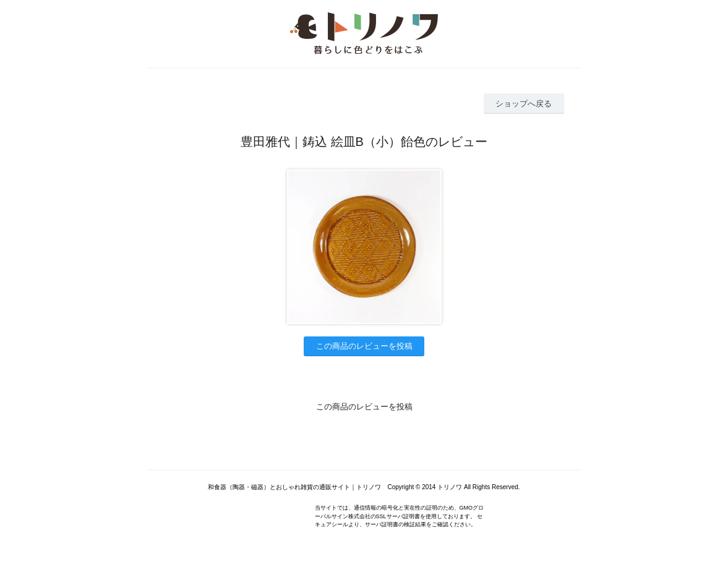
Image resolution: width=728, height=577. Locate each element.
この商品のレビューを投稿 (364, 346)
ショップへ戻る (524, 104)
